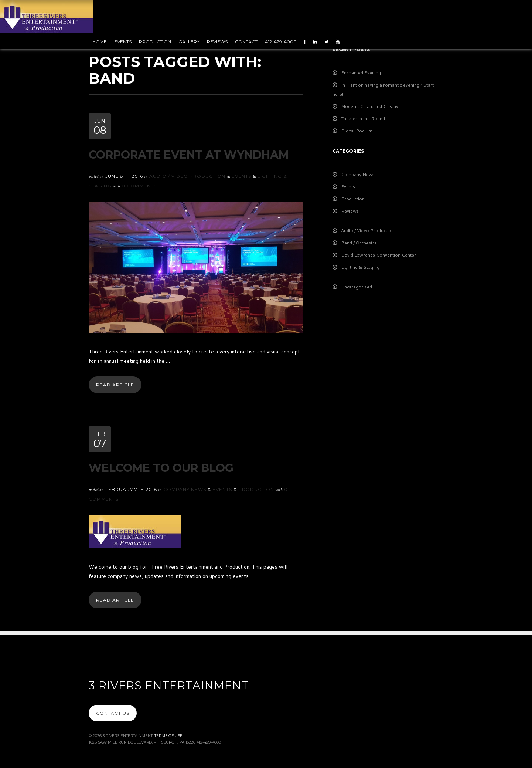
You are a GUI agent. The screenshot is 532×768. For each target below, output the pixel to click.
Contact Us (113, 713)
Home (100, 42)
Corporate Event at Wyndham (189, 155)
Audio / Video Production (187, 176)
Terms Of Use (168, 736)
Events (123, 42)
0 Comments (139, 186)
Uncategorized (357, 287)
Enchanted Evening (361, 73)
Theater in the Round (363, 119)
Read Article (115, 385)
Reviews (217, 42)
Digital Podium (357, 131)
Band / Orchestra (359, 243)
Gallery (189, 42)
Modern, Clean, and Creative (371, 106)
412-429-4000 (281, 42)
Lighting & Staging (360, 267)
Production (155, 42)
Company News (185, 489)
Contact (246, 42)
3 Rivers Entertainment (169, 685)
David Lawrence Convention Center (378, 255)
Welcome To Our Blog (161, 468)
